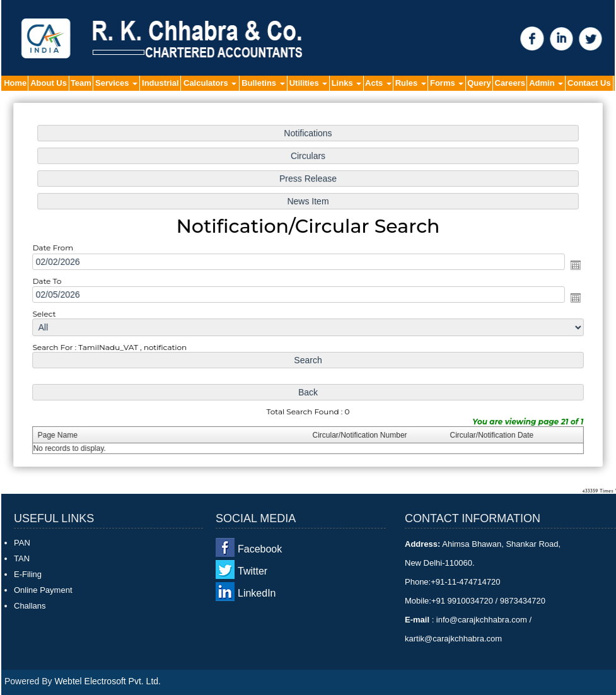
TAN (22, 558)
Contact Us (589, 83)
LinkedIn (257, 593)
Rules (411, 83)
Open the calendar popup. (570, 266)
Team (81, 83)
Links (347, 83)
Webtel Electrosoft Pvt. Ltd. (108, 681)
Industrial (160, 83)
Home (15, 83)
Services (116, 83)
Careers (510, 83)
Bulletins (263, 83)
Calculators (210, 83)
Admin (546, 83)
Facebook (260, 549)
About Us (49, 83)
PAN (22, 543)
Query (479, 83)
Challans (30, 606)
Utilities (309, 83)
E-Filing (28, 574)
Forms (447, 83)
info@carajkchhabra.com (481, 620)
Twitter (253, 571)
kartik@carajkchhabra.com (453, 639)
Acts (378, 83)
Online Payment (43, 590)
